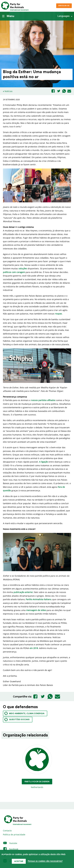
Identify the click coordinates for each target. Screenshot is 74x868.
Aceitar (19, 861)
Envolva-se (64, 6)
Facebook (11, 849)
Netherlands (37, 767)
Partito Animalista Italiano (38, 599)
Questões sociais (17, 719)
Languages (63, 16)
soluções (23, 269)
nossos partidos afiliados (43, 400)
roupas (58, 314)
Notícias (9, 91)
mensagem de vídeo (36, 610)
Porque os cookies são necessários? (45, 861)
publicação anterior (23, 592)
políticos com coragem (14, 272)
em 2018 (34, 648)
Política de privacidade (14, 835)
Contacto (7, 831)
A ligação (44, 462)
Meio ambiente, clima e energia (24, 713)
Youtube (10, 843)
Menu (8, 16)
